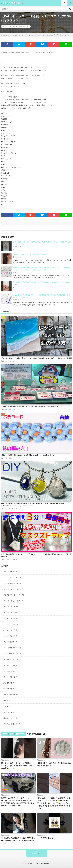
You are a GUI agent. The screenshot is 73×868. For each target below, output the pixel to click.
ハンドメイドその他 (10, 618)
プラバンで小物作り (10, 642)
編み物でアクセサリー (11, 718)
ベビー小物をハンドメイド (12, 648)
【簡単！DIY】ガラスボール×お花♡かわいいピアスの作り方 (54, 764)
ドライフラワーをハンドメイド (14, 595)
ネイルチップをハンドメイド (13, 601)
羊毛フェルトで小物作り (12, 724)
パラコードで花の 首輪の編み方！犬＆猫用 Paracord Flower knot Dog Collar (28, 455)
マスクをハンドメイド (10, 559)
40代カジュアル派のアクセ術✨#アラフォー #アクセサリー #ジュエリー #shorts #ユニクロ (19, 841)
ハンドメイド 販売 (10, 613)
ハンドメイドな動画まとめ (42, 863)
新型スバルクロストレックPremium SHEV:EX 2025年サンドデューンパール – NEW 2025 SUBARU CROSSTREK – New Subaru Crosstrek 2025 (18, 802)
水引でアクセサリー (10, 712)
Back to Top (36, 854)
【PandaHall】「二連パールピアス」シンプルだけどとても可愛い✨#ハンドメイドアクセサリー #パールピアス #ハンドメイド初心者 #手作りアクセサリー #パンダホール (54, 803)
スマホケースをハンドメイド (13, 589)
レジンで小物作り (9, 671)
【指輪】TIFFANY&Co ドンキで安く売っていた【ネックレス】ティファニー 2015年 (30, 407)
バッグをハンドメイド (11, 624)
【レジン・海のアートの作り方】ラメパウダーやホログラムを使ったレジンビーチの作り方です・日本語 (36, 358)
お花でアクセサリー (10, 571)
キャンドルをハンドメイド (12, 583)
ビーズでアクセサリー (11, 636)
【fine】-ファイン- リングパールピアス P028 (29, 255)
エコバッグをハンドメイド (12, 577)
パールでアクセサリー (21, 26)
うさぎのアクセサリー (46, 838)
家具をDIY (7, 700)
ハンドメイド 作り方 (11, 607)
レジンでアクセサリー (10, 361)
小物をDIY (7, 706)
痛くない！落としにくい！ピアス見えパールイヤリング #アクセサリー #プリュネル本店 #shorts (18, 766)
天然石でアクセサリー (11, 695)
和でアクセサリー (9, 689)
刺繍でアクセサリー (9, 409)
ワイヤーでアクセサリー (11, 509)
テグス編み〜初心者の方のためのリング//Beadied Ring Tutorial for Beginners (41, 282)
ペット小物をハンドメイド (11, 458)
